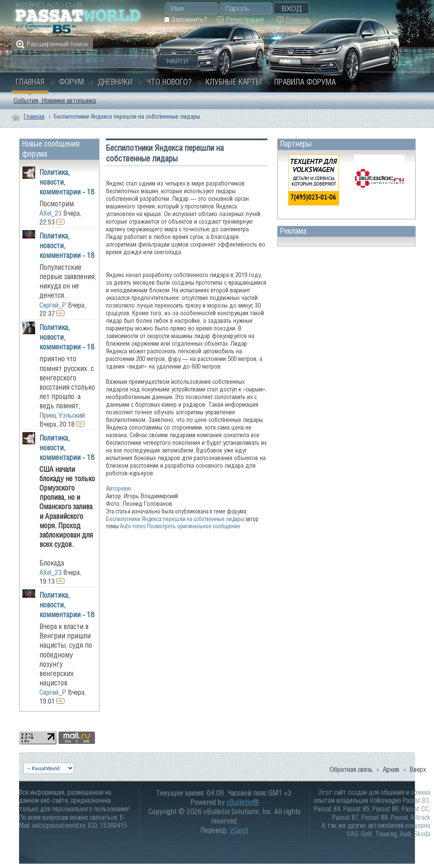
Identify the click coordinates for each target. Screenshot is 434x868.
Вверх (418, 769)
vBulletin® (243, 802)
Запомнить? (185, 19)
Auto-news (133, 526)
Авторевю (118, 488)
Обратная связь (351, 769)
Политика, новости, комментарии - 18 (67, 182)
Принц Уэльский (62, 415)
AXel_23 (50, 213)
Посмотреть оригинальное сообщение (194, 526)
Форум (71, 82)
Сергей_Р (53, 305)
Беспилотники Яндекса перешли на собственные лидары (175, 519)
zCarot (239, 830)
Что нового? (169, 82)
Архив (391, 769)
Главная (30, 82)
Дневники (115, 82)
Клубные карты (234, 82)
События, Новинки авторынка (55, 100)
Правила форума (305, 82)
